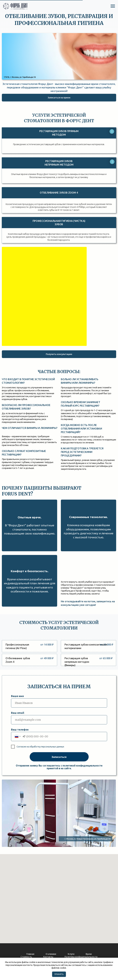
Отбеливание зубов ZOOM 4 (59, 193)
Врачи (89, 954)
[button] (59, 98)
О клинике (51, 954)
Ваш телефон (20, 730)
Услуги (71, 954)
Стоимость (26, 957)
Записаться (59, 757)
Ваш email (18, 713)
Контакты (48, 957)
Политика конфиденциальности (81, 957)
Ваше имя (17, 696)
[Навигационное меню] (113, 6)
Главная (30, 954)
